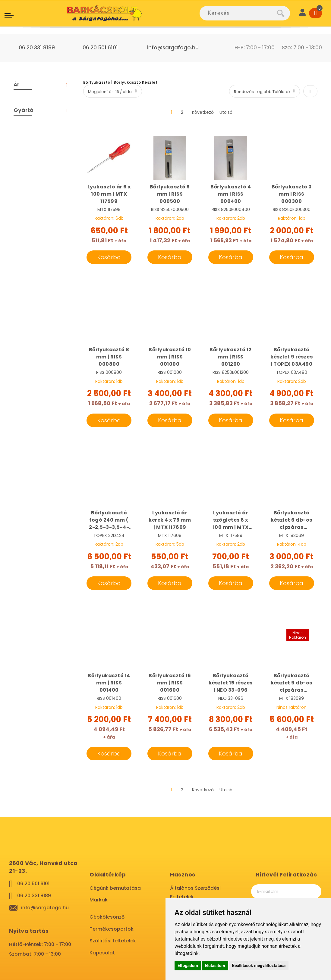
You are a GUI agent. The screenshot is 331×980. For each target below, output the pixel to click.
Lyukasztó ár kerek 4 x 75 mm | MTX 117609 (170, 520)
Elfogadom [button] (188, 966)
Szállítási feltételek (113, 941)
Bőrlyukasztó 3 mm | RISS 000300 (292, 194)
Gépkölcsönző (107, 917)
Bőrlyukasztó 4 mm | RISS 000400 (231, 194)
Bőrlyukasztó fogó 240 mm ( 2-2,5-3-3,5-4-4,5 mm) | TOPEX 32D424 (109, 520)
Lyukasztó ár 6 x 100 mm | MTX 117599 (109, 194)
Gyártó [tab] (24, 110)
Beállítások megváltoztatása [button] (259, 966)
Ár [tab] (16, 84)
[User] (302, 13)
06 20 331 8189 (37, 48)
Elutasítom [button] (215, 966)
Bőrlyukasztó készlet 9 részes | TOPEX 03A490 (292, 357)
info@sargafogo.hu (173, 48)
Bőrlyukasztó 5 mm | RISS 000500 (170, 194)
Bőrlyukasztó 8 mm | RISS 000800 (109, 357)
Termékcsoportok (112, 929)
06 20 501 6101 (100, 48)
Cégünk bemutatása (115, 888)
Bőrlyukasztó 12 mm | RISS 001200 (231, 357)
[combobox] (238, 13)
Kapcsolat (102, 953)
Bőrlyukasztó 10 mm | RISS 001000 (170, 357)
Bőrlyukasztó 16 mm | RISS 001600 (170, 683)
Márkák (99, 900)
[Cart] (315, 13)
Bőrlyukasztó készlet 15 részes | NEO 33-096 (231, 683)
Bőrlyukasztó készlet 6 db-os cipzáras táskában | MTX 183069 (292, 520)
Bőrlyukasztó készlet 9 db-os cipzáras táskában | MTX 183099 (292, 683)
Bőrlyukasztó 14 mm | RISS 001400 (109, 683)
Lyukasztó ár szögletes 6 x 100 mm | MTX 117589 (231, 520)
